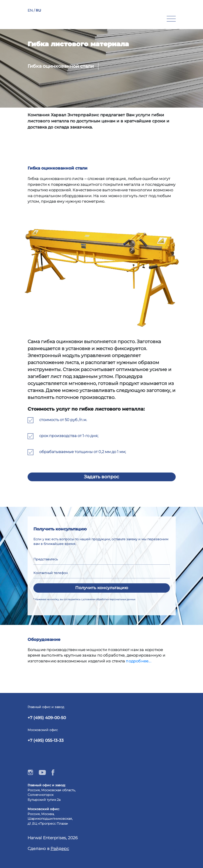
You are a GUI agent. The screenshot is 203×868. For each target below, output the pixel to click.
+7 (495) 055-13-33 (46, 740)
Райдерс (60, 849)
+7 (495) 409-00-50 (47, 718)
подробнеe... (138, 661)
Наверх (179, 850)
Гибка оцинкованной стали (61, 66)
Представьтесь (46, 559)
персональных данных (122, 599)
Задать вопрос (101, 477)
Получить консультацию (102, 588)
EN (31, 10)
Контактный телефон (51, 573)
